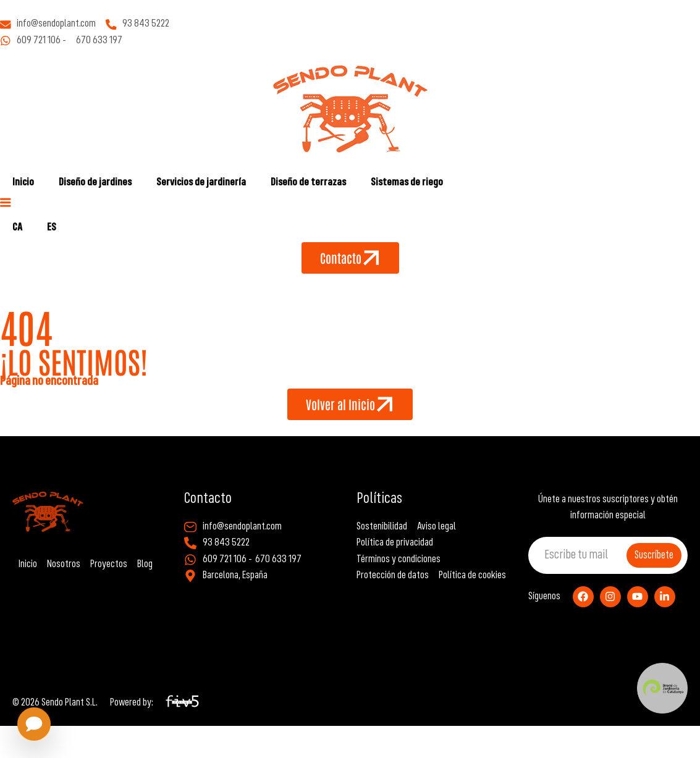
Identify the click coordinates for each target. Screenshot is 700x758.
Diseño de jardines (95, 183)
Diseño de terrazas (308, 183)
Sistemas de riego (407, 183)
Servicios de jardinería (201, 183)
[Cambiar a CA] (17, 228)
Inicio (23, 183)
